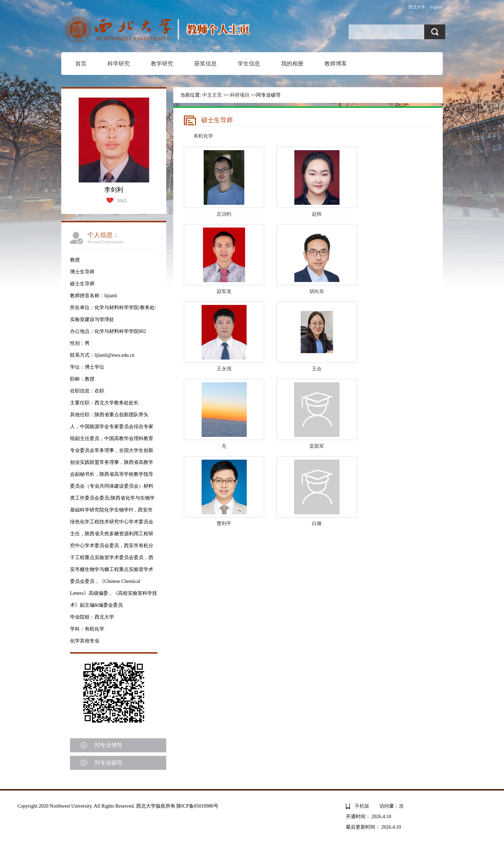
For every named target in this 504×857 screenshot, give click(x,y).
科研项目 (240, 95)
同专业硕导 (108, 763)
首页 (81, 64)
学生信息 (249, 64)
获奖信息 (205, 64)
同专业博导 (108, 745)
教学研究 (162, 64)
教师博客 (336, 64)
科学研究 (119, 64)
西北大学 (417, 7)
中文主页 (212, 95)
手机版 (362, 806)
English (436, 7)
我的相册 (292, 64)
